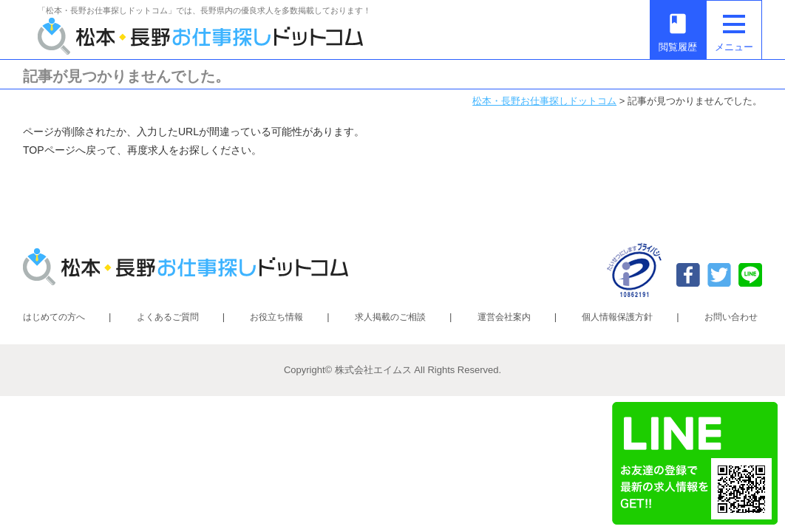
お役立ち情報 (276, 317)
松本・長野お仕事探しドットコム (544, 101)
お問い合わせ (731, 317)
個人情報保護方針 (617, 317)
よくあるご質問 (168, 317)
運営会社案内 (504, 317)
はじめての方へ (54, 317)
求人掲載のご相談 (390, 317)
